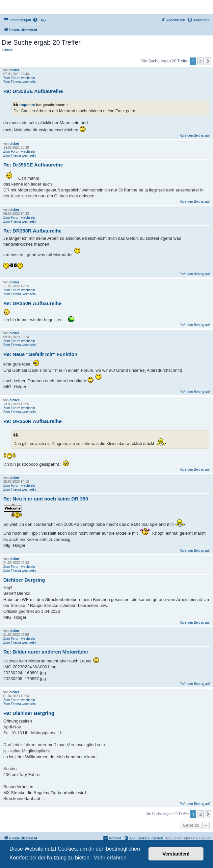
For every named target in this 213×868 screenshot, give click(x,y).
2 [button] (200, 61)
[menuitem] (39, 20)
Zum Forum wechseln (19, 78)
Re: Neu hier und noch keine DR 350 (46, 499)
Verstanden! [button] (176, 854)
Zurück (7, 50)
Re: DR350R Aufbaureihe (32, 231)
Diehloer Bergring (24, 580)
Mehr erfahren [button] (110, 858)
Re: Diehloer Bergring (29, 713)
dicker (14, 70)
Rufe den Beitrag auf (195, 135)
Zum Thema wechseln (19, 82)
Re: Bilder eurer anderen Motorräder (46, 652)
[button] (208, 61)
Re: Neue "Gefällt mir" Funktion (40, 354)
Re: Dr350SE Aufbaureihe (33, 91)
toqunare (27, 105)
